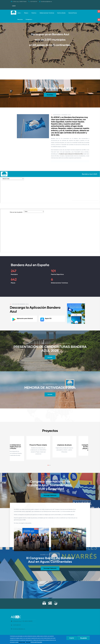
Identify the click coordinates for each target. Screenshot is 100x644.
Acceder (50, 357)
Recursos (20, 19)
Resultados (50, 95)
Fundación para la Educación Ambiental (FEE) (71, 154)
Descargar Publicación (50, 495)
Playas (26, 13)
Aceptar (72, 638)
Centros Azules (61, 13)
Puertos (34, 13)
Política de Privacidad (36, 642)
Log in (14, 6)
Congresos (29, 19)
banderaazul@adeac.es (18, 629)
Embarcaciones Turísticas (47, 13)
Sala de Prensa (73, 13)
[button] (48, 465)
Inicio (19, 13)
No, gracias (84, 638)
